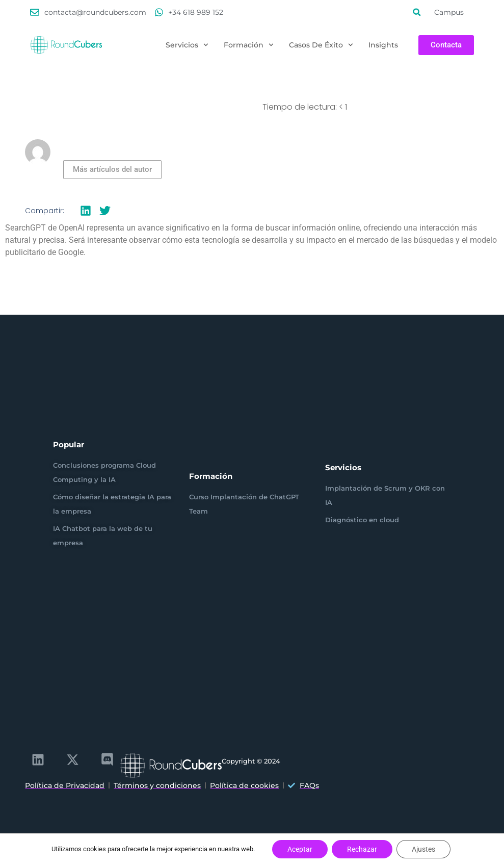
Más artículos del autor (112, 169)
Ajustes (423, 849)
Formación (249, 45)
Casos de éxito (321, 45)
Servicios (187, 45)
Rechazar (362, 849)
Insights (383, 45)
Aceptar (300, 849)
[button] (417, 12)
